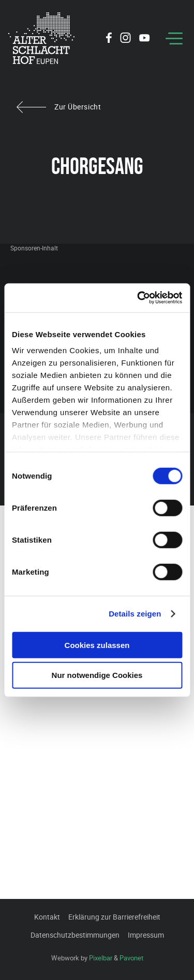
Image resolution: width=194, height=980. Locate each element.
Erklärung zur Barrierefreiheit (114, 917)
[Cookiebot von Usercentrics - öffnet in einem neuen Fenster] (138, 298)
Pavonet (131, 958)
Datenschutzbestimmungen (75, 935)
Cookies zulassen (97, 645)
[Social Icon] (109, 39)
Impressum (146, 935)
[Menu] (174, 38)
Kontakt (47, 917)
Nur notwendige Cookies (97, 675)
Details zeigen (135, 614)
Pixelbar (101, 958)
